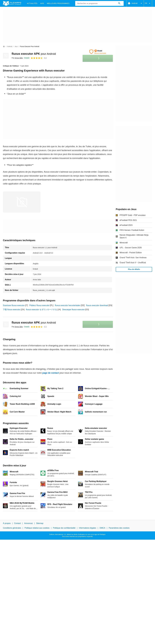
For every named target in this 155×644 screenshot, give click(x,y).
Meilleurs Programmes (58, 3)
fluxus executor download (97, 305)
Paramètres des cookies (119, 528)
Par (17, 58)
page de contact (51, 373)
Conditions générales (12, 528)
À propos (7, 523)
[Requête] (99, 3)
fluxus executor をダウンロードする (41, 310)
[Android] (10, 47)
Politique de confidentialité (64, 528)
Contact (17, 523)
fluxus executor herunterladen (68, 305)
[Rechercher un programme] (119, 3)
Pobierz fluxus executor (39, 305)
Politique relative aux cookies (37, 528)
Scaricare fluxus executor (14, 305)
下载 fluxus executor (12, 310)
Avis (42, 3)
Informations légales (87, 528)
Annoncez (29, 523)
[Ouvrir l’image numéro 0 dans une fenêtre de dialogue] (22, 202)
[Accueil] (4, 46)
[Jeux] (16, 47)
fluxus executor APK (34, 54)
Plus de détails (134, 269)
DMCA (102, 528)
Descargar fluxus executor (74, 310)
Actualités (32, 3)
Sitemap (40, 523)
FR (148, 3)
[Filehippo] (12, 3)
